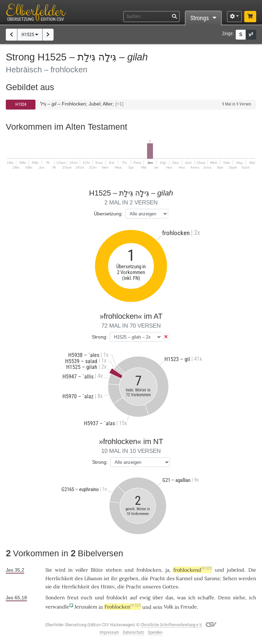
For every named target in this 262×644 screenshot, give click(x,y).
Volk (169, 607)
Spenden (155, 632)
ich (192, 597)
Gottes (170, 586)
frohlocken (149, 570)
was (181, 597)
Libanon (93, 578)
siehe (239, 597)
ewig (145, 597)
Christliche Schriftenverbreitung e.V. (171, 625)
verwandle (57, 607)
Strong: (100, 337)
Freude (189, 607)
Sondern (55, 597)
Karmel (184, 578)
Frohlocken (123, 607)
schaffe (206, 597)
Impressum (109, 632)
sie (49, 586)
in (70, 570)
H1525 (30, 35)
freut (73, 597)
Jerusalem (86, 607)
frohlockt (117, 597)
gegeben (129, 578)
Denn (224, 597)
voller (82, 570)
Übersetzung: (108, 214)
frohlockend (193, 570)
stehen (114, 570)
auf (134, 597)
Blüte (97, 570)
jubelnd (236, 570)
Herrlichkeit (59, 578)
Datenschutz (134, 632)
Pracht (157, 578)
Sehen (230, 578)
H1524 (21, 104)
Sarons (212, 578)
